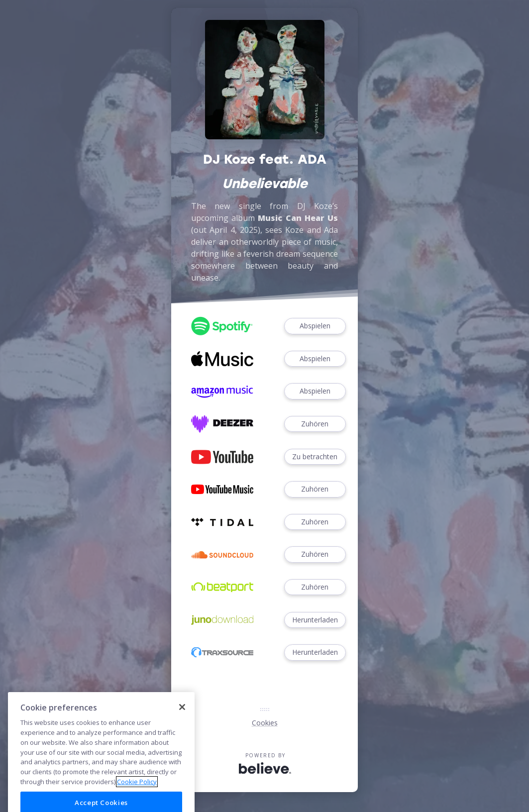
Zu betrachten (315, 457)
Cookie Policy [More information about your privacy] (137, 795)
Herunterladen (315, 620)
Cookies (265, 723)
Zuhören (315, 424)
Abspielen (315, 326)
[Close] (182, 721)
